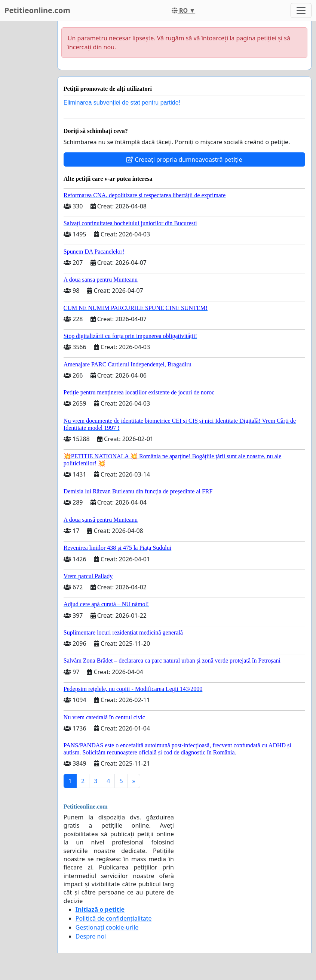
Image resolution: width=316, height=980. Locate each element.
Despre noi (91, 936)
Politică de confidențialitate (114, 918)
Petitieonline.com (37, 10)
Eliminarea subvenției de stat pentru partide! (122, 103)
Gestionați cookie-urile (107, 927)
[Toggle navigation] (301, 10)
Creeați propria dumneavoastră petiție (184, 159)
